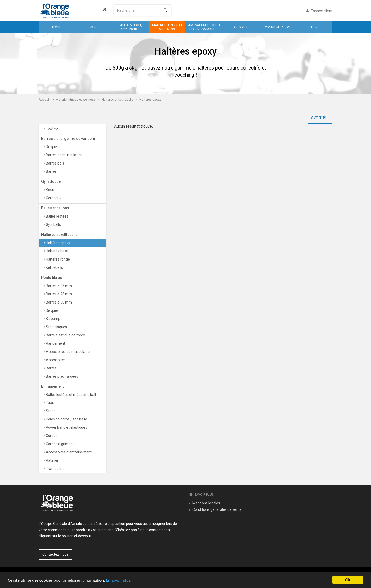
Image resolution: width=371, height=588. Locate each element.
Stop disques (56, 327)
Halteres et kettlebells (117, 100)
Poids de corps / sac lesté (66, 419)
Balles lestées (57, 216)
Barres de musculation (64, 155)
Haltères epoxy (150, 100)
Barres (51, 171)
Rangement (55, 343)
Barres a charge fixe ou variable (68, 139)
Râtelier (52, 460)
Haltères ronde (57, 259)
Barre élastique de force (65, 335)
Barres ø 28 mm (58, 294)
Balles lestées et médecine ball (70, 395)
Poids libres (52, 278)
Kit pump (53, 319)
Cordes (51, 436)
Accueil (44, 100)
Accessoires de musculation (68, 352)
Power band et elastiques (66, 427)
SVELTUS (320, 118)
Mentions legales (206, 503)
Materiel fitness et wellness (76, 100)
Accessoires (55, 360)
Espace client (319, 11)
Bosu (50, 190)
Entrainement (52, 386)
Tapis (50, 403)
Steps (50, 411)
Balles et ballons (55, 208)
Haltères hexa (57, 251)
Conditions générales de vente (217, 509)
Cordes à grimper (60, 444)
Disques (52, 147)
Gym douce (51, 181)
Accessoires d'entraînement (68, 452)
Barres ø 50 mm (58, 302)
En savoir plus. (119, 580)
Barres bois (55, 163)
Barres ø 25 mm (58, 286)
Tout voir (53, 128)
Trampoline (55, 469)
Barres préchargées (62, 376)
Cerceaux (53, 198)
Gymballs (53, 224)
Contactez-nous (55, 554)
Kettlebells (54, 267)
